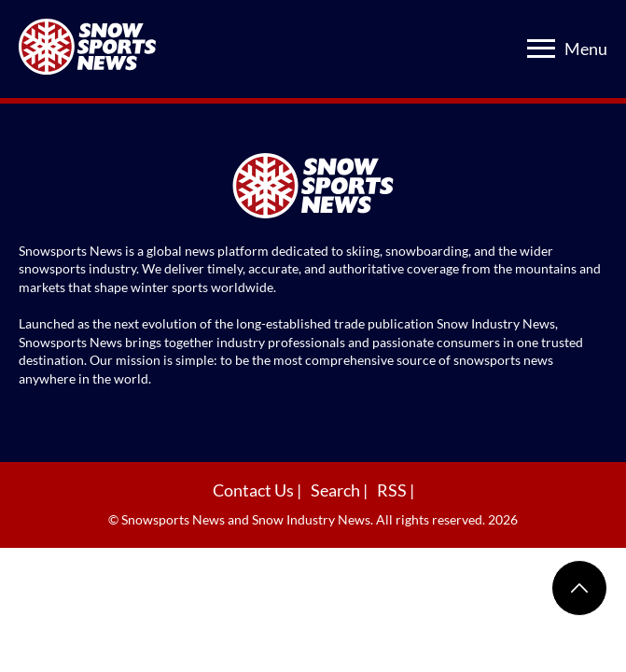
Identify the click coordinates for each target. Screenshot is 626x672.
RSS (393, 490)
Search (337, 490)
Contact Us (255, 490)
